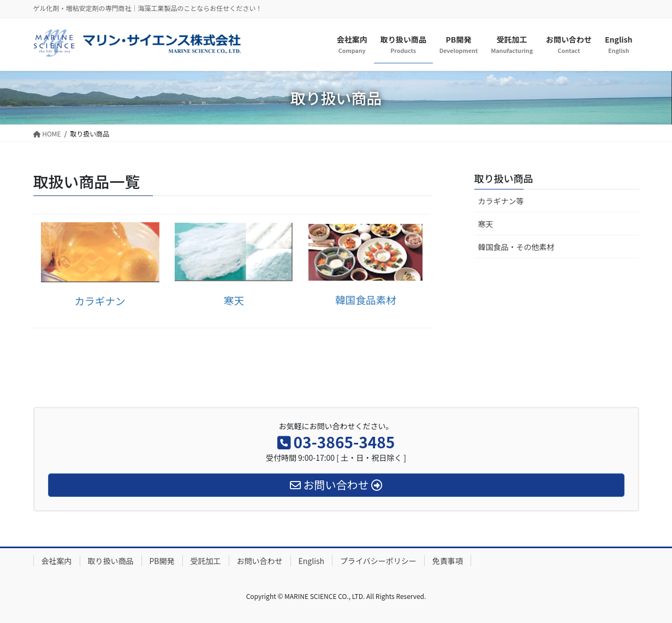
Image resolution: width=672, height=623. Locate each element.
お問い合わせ (260, 561)
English (312, 561)
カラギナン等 (501, 201)
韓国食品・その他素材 (516, 247)
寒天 (486, 224)
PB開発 (162, 561)
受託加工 (206, 561)
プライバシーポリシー (378, 561)
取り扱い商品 (504, 178)
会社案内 (57, 561)
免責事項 (448, 561)
